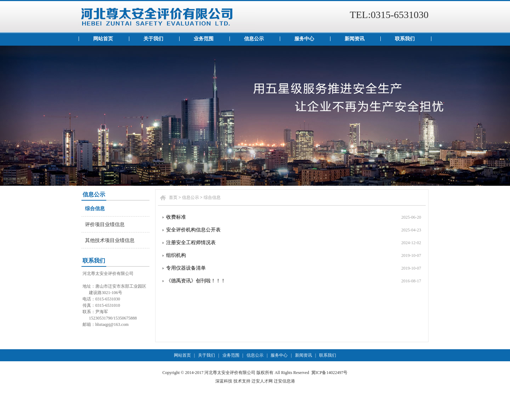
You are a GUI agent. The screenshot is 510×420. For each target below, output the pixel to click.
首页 (173, 197)
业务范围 (204, 39)
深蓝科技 (224, 381)
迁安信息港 (284, 381)
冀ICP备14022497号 (330, 373)
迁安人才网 (262, 381)
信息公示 (254, 39)
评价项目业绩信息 (105, 225)
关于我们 (153, 39)
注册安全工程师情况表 (191, 243)
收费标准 (176, 217)
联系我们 (405, 39)
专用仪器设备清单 (186, 268)
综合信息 (95, 209)
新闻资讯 (355, 39)
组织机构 (176, 255)
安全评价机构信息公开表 (193, 230)
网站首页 (103, 39)
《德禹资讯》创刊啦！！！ (196, 281)
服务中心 (304, 39)
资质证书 (255, 116)
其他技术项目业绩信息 (110, 240)
